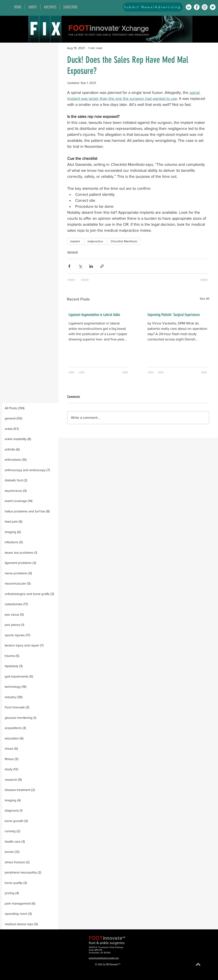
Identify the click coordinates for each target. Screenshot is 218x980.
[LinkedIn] (189, 7)
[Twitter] (213, 7)
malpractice (95, 241)
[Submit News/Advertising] (153, 7)
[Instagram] (205, 7)
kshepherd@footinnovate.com (104, 958)
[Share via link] (102, 266)
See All (205, 298)
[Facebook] (197, 7)
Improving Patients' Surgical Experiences (174, 315)
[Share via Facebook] (69, 266)
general (72, 252)
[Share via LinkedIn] (91, 266)
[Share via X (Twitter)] (80, 266)
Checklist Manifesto (124, 241)
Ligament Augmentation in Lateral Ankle (94, 315)
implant (75, 241)
